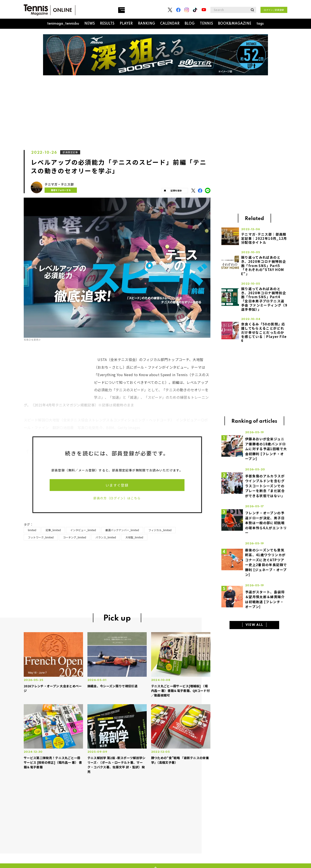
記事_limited (53, 530)
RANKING (146, 24)
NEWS (90, 24)
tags (260, 24)
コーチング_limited (75, 537)
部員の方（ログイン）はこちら (117, 498)
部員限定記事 (71, 152)
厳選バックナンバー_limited (122, 530)
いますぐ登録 (117, 485)
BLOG (190, 24)
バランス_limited (106, 537)
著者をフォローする (59, 190)
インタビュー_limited (83, 530)
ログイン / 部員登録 (274, 10)
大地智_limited (134, 537)
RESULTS (107, 24)
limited (32, 530)
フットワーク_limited (41, 537)
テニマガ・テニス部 (59, 184)
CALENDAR (170, 24)
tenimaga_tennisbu (63, 24)
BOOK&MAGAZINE (235, 24)
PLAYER (126, 24)
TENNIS (206, 24)
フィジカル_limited (160, 530)
